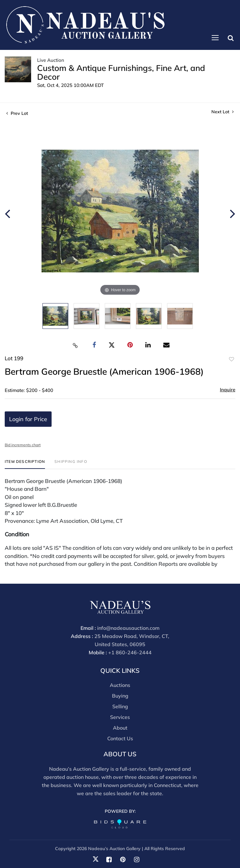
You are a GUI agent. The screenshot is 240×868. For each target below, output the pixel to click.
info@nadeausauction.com (128, 628)
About (120, 728)
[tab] (25, 464)
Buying (120, 696)
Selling (120, 706)
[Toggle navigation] (215, 38)
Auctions (120, 685)
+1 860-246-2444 (130, 652)
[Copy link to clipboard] (75, 345)
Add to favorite (232, 359)
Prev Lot (17, 113)
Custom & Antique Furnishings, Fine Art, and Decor (121, 72)
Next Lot (223, 112)
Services (120, 717)
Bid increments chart (23, 445)
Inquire (228, 390)
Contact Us (120, 738)
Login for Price (28, 419)
